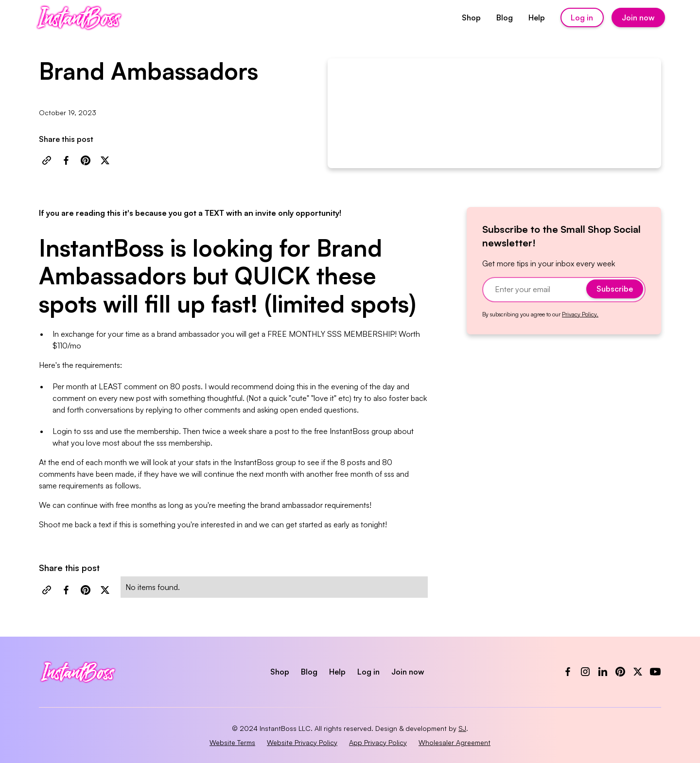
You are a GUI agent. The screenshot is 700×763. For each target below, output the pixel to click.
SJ (462, 728)
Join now (638, 17)
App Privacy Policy (378, 742)
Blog (505, 17)
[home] (79, 17)
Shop (471, 17)
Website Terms (232, 742)
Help (537, 17)
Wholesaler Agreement (455, 742)
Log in (582, 17)
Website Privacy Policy (302, 742)
